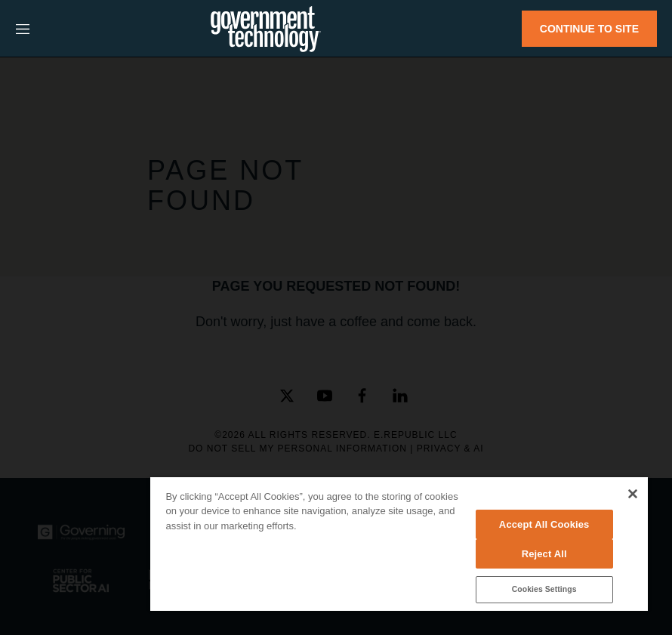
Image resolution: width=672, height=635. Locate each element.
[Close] (633, 494)
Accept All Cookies (544, 524)
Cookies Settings (544, 589)
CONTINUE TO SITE (589, 29)
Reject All (544, 554)
